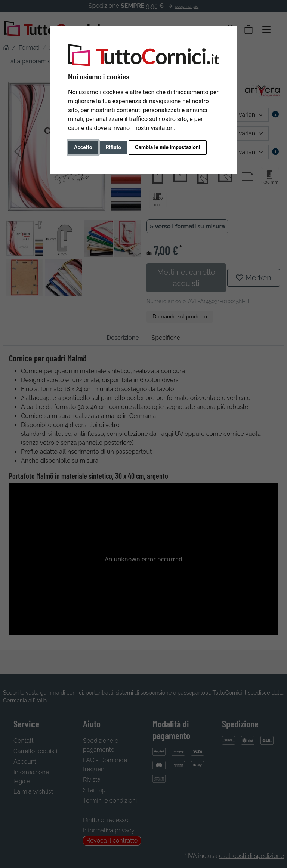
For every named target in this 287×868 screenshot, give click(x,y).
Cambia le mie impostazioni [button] (167, 147)
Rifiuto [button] (114, 147)
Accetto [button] (83, 147)
